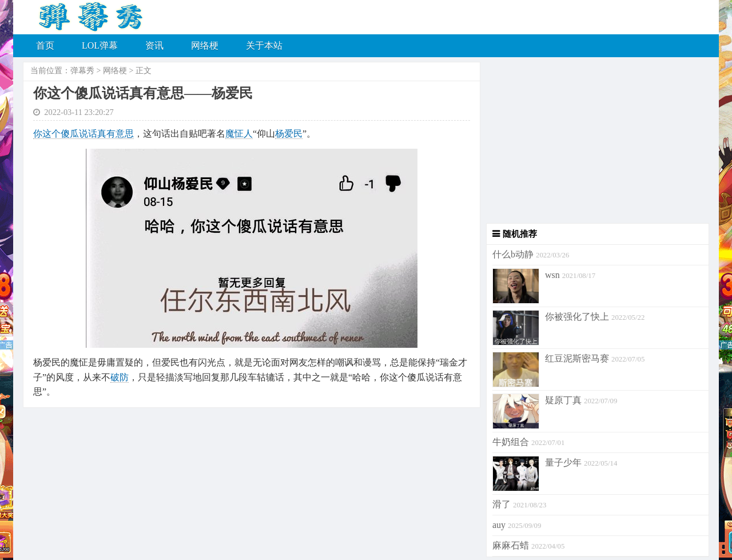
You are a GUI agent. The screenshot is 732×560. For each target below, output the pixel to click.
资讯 (154, 45)
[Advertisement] (595, 143)
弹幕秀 (82, 71)
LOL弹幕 (100, 45)
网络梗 (205, 45)
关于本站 (264, 45)
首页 (45, 45)
